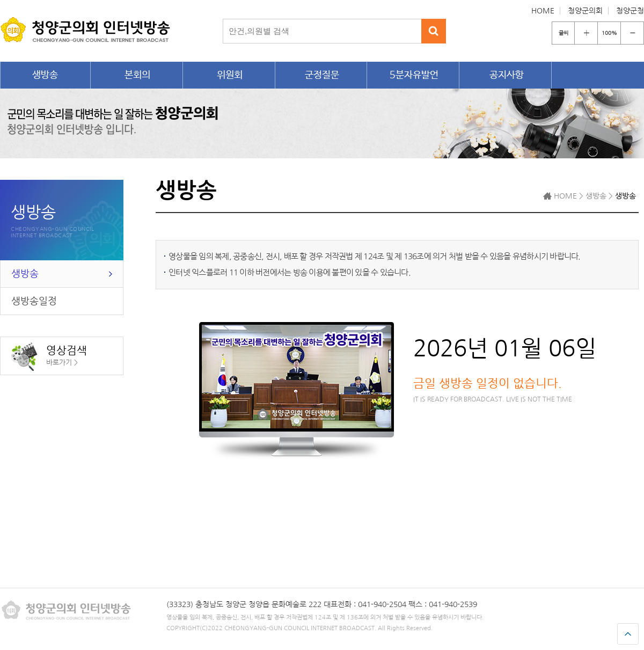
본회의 (137, 75)
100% (609, 33)
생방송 (45, 75)
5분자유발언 (414, 75)
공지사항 (507, 75)
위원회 (230, 75)
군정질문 (322, 75)
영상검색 (49, 357)
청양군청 (630, 11)
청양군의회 (585, 11)
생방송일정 (34, 301)
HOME (543, 11)
